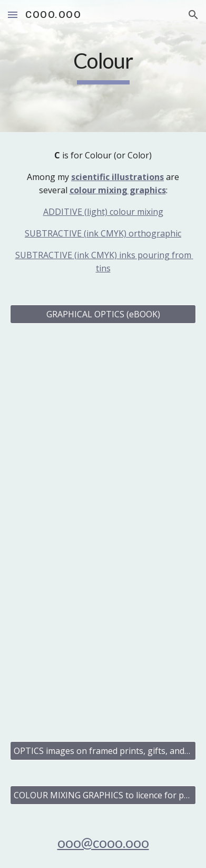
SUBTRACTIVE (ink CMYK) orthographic (103, 233)
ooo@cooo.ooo (103, 843)
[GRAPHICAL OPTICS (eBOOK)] (103, 314)
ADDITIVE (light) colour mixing (103, 212)
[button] (13, 15)
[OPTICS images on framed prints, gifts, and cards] (103, 751)
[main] (103, 66)
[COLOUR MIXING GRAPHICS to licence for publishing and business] (103, 795)
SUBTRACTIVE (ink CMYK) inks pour (86, 255)
